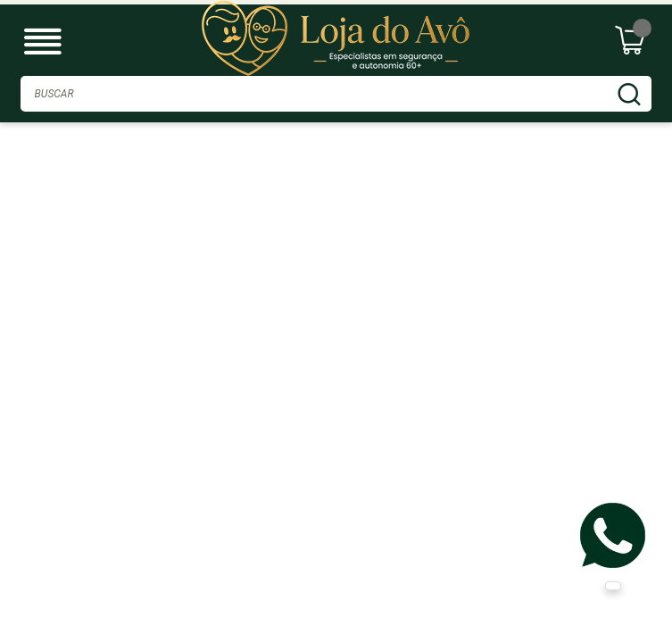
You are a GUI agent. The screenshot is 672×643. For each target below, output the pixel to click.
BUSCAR (629, 94)
